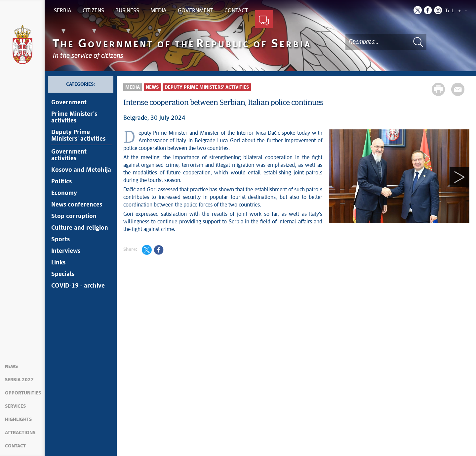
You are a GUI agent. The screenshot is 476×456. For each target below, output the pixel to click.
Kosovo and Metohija (81, 170)
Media (133, 87)
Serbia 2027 (19, 380)
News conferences (77, 205)
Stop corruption (74, 216)
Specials (63, 274)
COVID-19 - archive (78, 286)
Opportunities (23, 393)
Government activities (69, 155)
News (11, 367)
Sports (60, 240)
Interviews (66, 251)
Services (15, 406)
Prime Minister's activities (74, 117)
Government (69, 103)
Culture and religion (80, 228)
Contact (15, 446)
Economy (64, 193)
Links (58, 263)
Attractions (20, 433)
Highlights (18, 420)
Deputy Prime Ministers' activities (78, 136)
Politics (61, 182)
